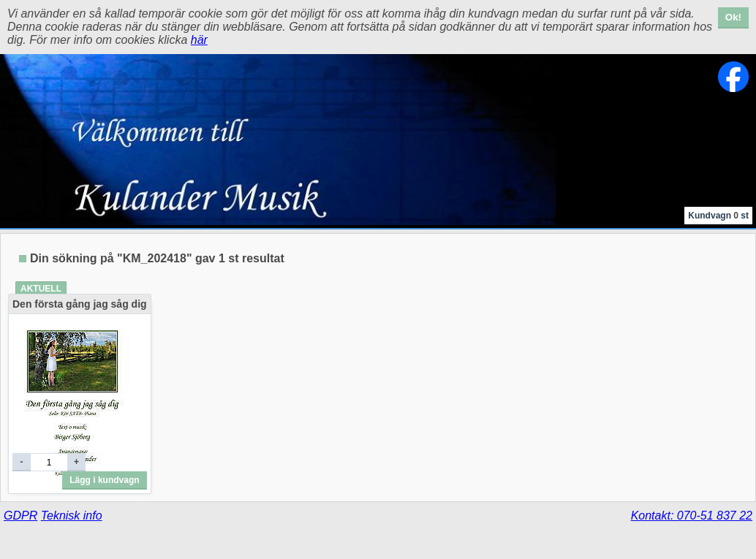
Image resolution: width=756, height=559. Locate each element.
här (199, 40)
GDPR (20, 516)
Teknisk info (72, 516)
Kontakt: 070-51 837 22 (692, 516)
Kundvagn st (718, 216)
